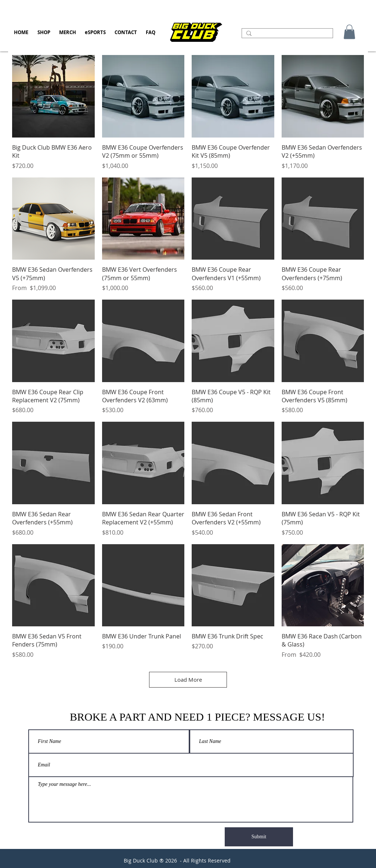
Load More (188, 680)
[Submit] (259, 837)
